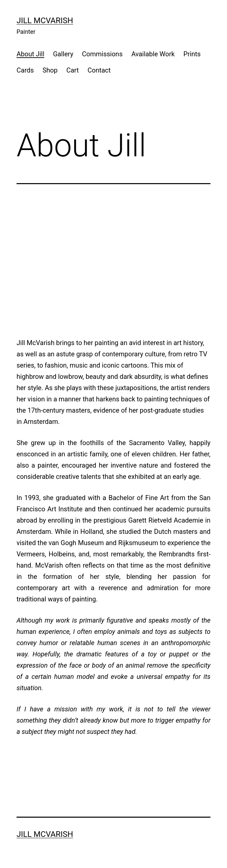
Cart (72, 70)
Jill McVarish (45, 21)
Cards (25, 70)
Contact (99, 70)
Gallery (63, 54)
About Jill (30, 54)
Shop (50, 70)
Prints (192, 54)
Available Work (153, 54)
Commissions (102, 54)
